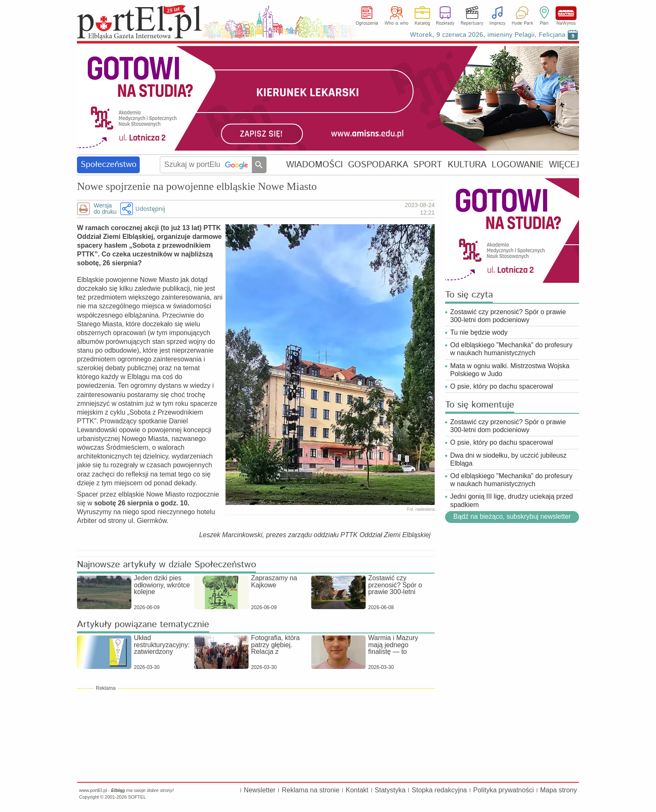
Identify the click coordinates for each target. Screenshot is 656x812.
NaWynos (566, 13)
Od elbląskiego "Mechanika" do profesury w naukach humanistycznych (511, 349)
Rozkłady (445, 23)
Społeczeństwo (109, 165)
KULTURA (467, 165)
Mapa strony (559, 790)
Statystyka (390, 790)
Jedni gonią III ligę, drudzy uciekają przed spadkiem (512, 500)
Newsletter (260, 790)
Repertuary (472, 23)
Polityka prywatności (504, 790)
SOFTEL (137, 797)
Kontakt (357, 790)
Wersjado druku (105, 209)
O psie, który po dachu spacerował (501, 386)
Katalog (422, 23)
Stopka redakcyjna (439, 790)
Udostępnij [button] (150, 209)
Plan (544, 23)
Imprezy (497, 23)
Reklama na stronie (310, 790)
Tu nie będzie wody (479, 332)
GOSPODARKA (378, 165)
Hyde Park (522, 23)
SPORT (428, 165)
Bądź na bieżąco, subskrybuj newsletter (512, 516)
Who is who (396, 23)
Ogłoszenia (367, 23)
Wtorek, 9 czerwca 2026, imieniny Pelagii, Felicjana (488, 35)
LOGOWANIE (518, 165)
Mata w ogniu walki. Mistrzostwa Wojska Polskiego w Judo (510, 370)
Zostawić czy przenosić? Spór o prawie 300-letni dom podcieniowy (508, 316)
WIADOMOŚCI (314, 165)
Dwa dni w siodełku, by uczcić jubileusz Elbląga (508, 459)
